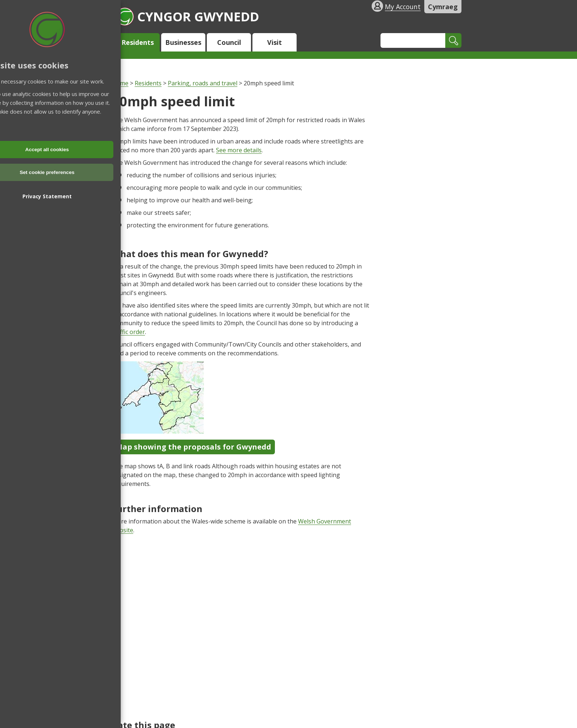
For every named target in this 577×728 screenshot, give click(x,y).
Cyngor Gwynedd (187, 16)
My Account (403, 7)
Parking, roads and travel (203, 83)
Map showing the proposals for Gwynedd (193, 447)
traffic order (128, 332)
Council (229, 42)
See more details (239, 150)
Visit (275, 42)
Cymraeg (443, 7)
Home (120, 83)
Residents (138, 42)
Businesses (183, 42)
